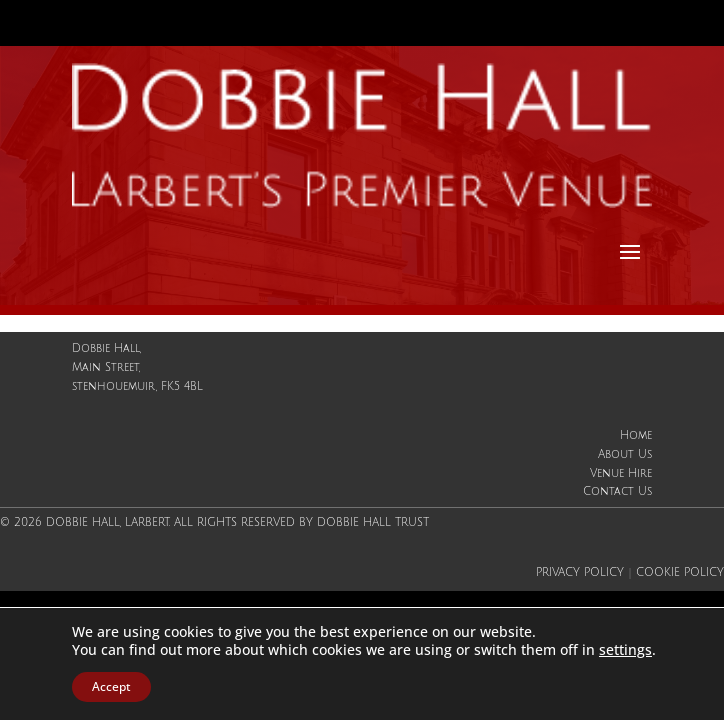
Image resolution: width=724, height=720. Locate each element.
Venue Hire (621, 474)
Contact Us (617, 492)
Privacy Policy (580, 573)
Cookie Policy (680, 573)
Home (636, 436)
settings (625, 650)
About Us (625, 455)
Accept (111, 686)
